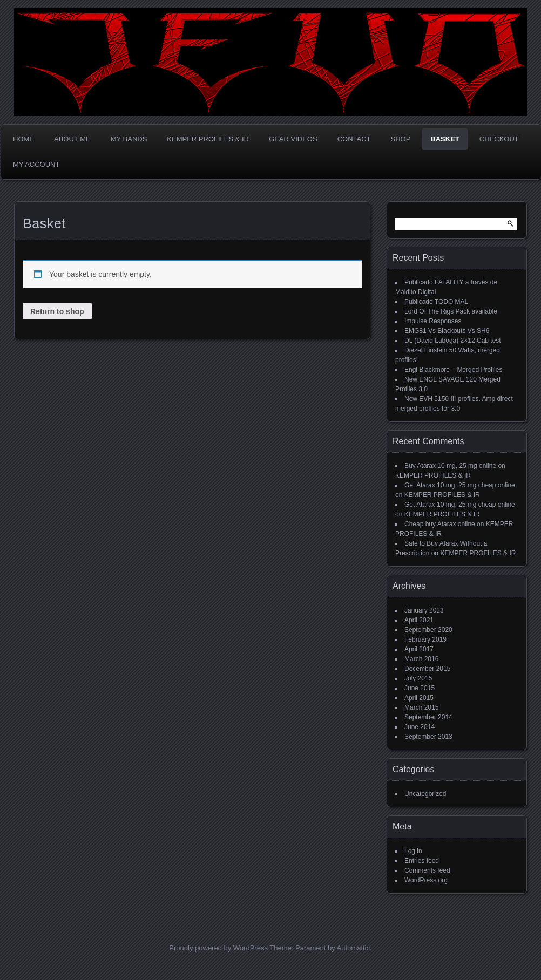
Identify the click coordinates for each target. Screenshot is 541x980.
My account (36, 164)
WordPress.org (426, 880)
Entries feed (422, 861)
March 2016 (421, 659)
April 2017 (419, 649)
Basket (445, 139)
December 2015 (427, 669)
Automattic (353, 948)
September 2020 (428, 630)
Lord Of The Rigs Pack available (451, 311)
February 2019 (425, 639)
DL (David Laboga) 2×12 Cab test (453, 341)
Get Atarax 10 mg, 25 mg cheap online (460, 485)
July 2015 (418, 678)
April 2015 (419, 698)
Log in (413, 851)
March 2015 (421, 707)
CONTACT (354, 139)
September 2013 (428, 737)
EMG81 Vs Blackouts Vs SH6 (447, 331)
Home (23, 139)
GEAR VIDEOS (293, 139)
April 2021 (419, 620)
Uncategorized (425, 794)
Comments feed (427, 870)
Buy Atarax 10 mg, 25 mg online (450, 466)
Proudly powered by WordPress (218, 948)
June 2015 (420, 688)
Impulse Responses (433, 321)
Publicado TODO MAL (436, 302)
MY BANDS (129, 139)
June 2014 (420, 727)
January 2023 (424, 610)
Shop (401, 139)
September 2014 (428, 717)
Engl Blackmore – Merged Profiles (453, 370)
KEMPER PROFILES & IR (208, 139)
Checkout (499, 139)
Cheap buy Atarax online (440, 524)
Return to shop (57, 311)
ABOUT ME (72, 139)
